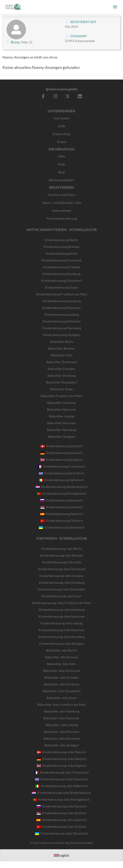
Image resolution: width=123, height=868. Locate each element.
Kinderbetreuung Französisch (61, 466)
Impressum (62, 118)
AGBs (62, 126)
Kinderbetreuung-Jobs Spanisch (61, 820)
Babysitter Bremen (61, 348)
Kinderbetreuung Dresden (62, 267)
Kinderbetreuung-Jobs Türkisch (61, 827)
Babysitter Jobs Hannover (61, 718)
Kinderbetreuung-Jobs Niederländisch (61, 793)
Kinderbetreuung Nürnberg (62, 328)
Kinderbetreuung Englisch (61, 460)
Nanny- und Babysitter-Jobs (62, 203)
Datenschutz (61, 134)
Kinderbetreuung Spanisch (62, 514)
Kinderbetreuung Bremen (62, 247)
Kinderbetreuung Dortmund (61, 260)
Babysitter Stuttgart (61, 436)
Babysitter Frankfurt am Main (61, 396)
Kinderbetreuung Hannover (61, 308)
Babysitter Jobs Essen (62, 698)
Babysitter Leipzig (61, 416)
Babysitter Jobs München (62, 732)
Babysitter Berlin (62, 342)
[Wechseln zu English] (61, 855)
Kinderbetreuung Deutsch (61, 453)
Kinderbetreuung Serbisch (62, 507)
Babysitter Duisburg (62, 375)
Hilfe (62, 156)
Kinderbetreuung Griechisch (62, 473)
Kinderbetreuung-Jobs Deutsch (62, 759)
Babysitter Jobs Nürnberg (62, 738)
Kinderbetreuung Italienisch (61, 480)
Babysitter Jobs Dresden (62, 677)
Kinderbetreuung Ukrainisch (62, 527)
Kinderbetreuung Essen (62, 287)
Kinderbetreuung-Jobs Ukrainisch (61, 833)
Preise (62, 142)
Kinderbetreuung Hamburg (62, 301)
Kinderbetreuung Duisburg (61, 274)
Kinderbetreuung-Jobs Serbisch (61, 813)
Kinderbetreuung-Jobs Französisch (62, 772)
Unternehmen (61, 211)
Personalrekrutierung (61, 218)
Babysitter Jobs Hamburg (62, 711)
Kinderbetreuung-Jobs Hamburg (61, 610)
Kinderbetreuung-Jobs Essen (61, 596)
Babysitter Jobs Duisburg (61, 684)
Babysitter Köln (62, 355)
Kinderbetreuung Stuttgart (62, 335)
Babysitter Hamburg (61, 403)
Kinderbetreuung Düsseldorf (62, 281)
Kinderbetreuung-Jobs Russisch (62, 806)
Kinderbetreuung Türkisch (62, 521)
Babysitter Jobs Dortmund (61, 671)
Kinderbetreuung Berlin (61, 240)
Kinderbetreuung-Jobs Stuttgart (61, 643)
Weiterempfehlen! (61, 180)
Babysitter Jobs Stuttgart (62, 745)
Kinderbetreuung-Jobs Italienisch (62, 786)
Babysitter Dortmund (62, 362)
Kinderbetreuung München (62, 321)
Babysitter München (61, 423)
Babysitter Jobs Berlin (61, 650)
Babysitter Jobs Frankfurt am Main (62, 705)
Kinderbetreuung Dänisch (62, 446)
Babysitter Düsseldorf (61, 382)
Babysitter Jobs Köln (61, 664)
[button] (115, 7)
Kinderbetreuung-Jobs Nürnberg (61, 637)
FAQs (61, 164)
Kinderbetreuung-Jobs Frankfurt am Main (61, 603)
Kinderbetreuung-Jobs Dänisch (61, 752)
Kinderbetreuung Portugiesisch (62, 493)
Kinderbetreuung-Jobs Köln (62, 562)
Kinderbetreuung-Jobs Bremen (61, 555)
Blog (61, 172)
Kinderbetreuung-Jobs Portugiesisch (61, 799)
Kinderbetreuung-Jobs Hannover (62, 616)
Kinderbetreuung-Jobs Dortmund (62, 569)
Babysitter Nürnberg (61, 430)
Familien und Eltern (61, 195)
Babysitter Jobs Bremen (62, 657)
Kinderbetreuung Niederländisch (62, 487)
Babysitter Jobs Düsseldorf (62, 691)
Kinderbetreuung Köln (61, 253)
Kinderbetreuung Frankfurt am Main (62, 294)
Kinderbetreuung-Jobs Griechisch (61, 779)
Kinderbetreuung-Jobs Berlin (62, 549)
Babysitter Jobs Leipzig (62, 725)
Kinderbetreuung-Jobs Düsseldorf (61, 589)
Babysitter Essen (61, 389)
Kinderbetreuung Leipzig (62, 314)
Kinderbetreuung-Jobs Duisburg (62, 582)
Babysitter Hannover (62, 409)
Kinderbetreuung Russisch (61, 500)
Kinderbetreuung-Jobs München (61, 630)
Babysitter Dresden (61, 369)
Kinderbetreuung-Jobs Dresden (61, 576)
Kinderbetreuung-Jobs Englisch (62, 766)
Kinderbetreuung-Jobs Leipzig (61, 623)
